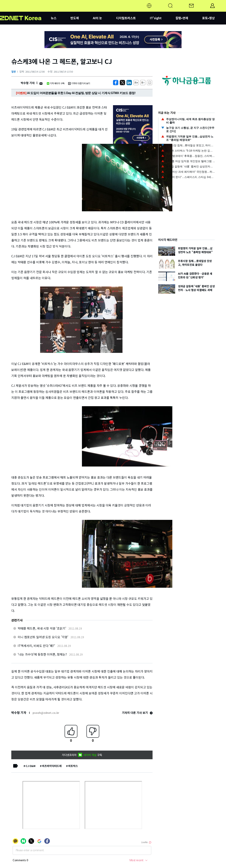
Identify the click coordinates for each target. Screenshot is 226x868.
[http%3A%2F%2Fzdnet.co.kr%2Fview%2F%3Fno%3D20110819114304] (129, 83)
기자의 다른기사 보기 (79, 83)
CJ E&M (31, 766)
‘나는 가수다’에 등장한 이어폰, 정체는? (42, 654)
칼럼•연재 (182, 18)
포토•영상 (208, 18)
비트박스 (73, 766)
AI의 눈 (97, 18)
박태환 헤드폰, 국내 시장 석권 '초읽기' (42, 628)
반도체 (75, 18)
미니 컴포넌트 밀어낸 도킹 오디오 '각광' (43, 637)
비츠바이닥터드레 (52, 766)
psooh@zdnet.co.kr (46, 713)
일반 (14, 72)
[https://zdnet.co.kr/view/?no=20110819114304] (116, 83)
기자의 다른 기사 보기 (137, 713)
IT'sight (156, 18)
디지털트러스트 (126, 18)
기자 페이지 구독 (56, 83)
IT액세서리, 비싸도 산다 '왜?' (36, 646)
